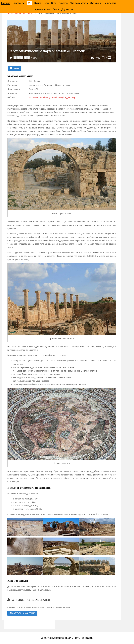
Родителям (110, 3)
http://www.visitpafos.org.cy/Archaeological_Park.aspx (53, 97)
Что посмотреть (79, 3)
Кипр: (38, 3)
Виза (54, 3)
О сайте (46, 638)
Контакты (87, 638)
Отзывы (15, 68)
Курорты (63, 3)
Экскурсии (96, 3)
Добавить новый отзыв (22, 613)
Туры (46, 3)
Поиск (56, 9)
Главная (6, 3)
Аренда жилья (42, 9)
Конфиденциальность (66, 638)
